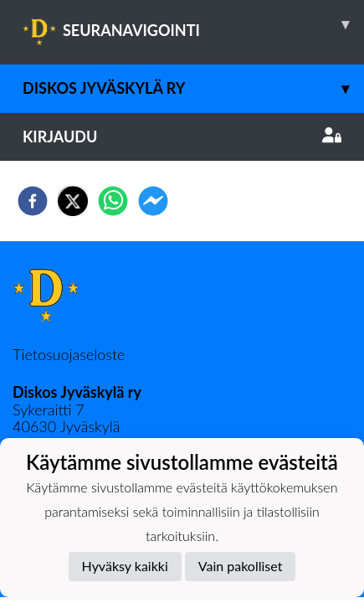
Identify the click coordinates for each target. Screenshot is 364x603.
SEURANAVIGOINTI (193, 24)
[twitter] (73, 201)
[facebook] (33, 201)
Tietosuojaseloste (69, 354)
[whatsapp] (113, 201)
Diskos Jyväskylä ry (193, 88)
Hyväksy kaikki (125, 566)
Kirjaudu (182, 137)
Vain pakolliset (241, 566)
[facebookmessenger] (153, 201)
